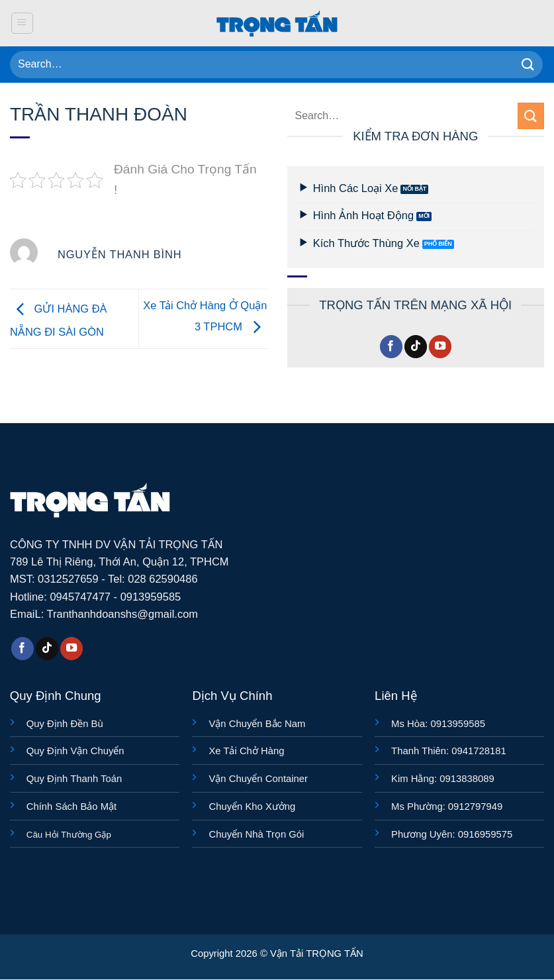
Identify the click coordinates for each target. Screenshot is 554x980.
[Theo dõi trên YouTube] (440, 347)
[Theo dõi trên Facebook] (391, 347)
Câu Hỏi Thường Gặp (69, 835)
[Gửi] (528, 65)
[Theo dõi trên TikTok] (416, 347)
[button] (22, 24)
